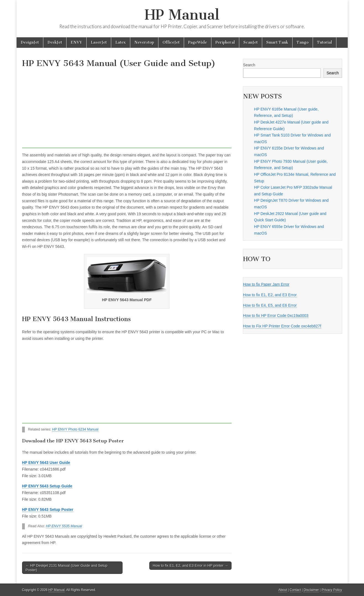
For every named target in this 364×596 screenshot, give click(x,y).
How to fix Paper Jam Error (266, 284)
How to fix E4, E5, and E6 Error (270, 305)
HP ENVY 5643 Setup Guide (47, 486)
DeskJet (55, 42)
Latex (121, 42)
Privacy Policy (332, 590)
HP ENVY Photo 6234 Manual (75, 429)
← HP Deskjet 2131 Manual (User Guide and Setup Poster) (67, 568)
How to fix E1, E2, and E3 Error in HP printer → (191, 565)
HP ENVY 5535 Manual (64, 526)
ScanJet (251, 42)
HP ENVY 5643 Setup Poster (48, 510)
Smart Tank (277, 42)
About (283, 590)
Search (249, 65)
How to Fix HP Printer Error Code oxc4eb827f (282, 326)
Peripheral (225, 42)
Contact (295, 590)
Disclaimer (311, 590)
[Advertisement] (127, 109)
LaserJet (99, 42)
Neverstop (144, 42)
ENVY (76, 42)
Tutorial (325, 42)
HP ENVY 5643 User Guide (46, 463)
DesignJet (30, 42)
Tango (303, 42)
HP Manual (182, 15)
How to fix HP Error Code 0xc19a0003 (276, 316)
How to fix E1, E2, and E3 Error (270, 295)
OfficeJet (171, 42)
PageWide (198, 42)
